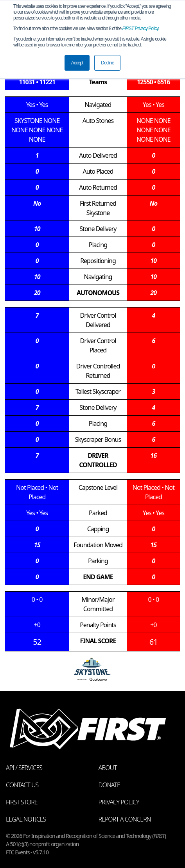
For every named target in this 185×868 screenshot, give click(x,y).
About (108, 768)
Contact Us (22, 785)
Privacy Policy (140, 28)
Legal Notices (26, 819)
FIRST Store (22, 802)
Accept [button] (77, 63)
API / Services (24, 768)
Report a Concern (125, 819)
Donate (109, 785)
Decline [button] (107, 63)
